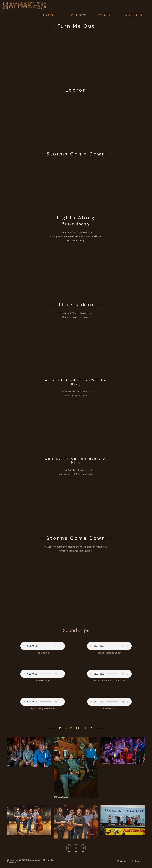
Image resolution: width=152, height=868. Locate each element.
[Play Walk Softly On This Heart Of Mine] (76, 503)
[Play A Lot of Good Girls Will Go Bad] (76, 425)
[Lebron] (76, 119)
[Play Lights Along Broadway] (76, 269)
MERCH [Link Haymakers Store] (105, 15)
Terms (138, 861)
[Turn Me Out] (76, 55)
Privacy (121, 861)
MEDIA (76, 15)
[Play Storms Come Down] (76, 183)
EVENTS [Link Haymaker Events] (50, 15)
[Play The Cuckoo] (76, 346)
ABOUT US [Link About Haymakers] (134, 15)
